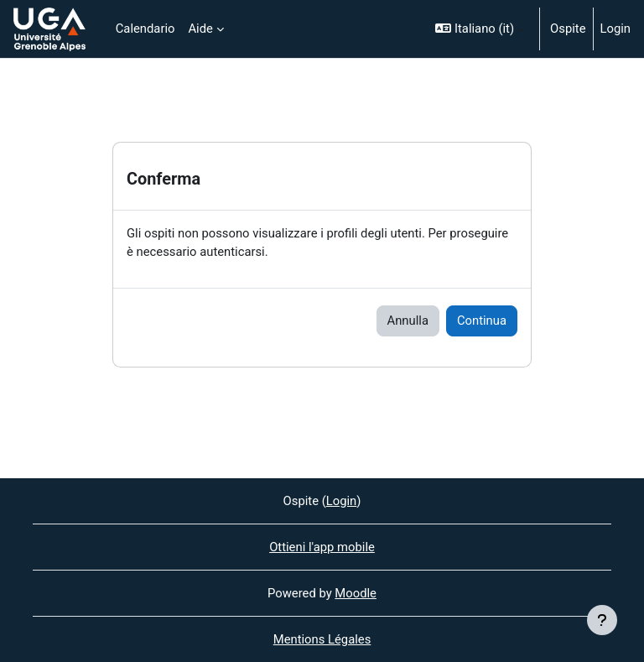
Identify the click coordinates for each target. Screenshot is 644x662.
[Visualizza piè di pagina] (602, 620)
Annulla (408, 321)
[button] (480, 29)
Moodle (356, 593)
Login (616, 29)
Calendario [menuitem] (145, 29)
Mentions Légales (322, 639)
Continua (482, 321)
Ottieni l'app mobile (322, 547)
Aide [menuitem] (200, 29)
